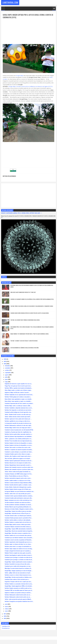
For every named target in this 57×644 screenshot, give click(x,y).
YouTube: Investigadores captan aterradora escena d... (19, 555)
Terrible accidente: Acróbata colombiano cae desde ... (18, 505)
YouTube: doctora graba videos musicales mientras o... (19, 434)
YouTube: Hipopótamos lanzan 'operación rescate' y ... (18, 465)
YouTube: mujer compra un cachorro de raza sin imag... (19, 549)
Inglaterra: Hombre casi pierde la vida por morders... (18, 593)
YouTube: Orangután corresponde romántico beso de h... (19, 601)
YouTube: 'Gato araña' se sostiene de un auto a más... (18, 448)
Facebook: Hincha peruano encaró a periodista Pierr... (19, 518)
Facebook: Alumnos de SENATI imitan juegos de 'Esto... (19, 474)
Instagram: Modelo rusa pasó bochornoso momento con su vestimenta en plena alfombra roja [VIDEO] (32, 286)
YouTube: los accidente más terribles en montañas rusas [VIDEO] (25, 320)
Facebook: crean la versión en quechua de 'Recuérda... (19, 540)
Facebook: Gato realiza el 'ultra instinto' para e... (17, 579)
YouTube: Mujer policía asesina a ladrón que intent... (18, 525)
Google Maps (20, 76)
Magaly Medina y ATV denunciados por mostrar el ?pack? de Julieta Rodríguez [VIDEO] (29, 334)
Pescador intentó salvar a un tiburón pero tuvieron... (18, 516)
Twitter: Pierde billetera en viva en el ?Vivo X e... (17, 476)
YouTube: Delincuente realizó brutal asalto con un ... (18, 595)
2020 (5, 359)
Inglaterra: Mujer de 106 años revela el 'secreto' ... (17, 393)
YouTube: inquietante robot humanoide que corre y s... (19, 542)
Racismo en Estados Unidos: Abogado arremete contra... (19, 509)
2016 (5, 616)
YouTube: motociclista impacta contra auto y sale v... (18, 478)
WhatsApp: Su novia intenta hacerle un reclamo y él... (18, 569)
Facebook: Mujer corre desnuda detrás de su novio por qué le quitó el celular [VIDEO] (30, 313)
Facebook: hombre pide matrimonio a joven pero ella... (19, 498)
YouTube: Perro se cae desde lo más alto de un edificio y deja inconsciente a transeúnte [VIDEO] (32, 306)
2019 (5, 362)
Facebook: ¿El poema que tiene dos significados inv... (18, 432)
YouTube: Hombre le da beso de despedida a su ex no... (19, 445)
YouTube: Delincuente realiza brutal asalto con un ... (18, 597)
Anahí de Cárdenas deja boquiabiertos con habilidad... (19, 437)
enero (7, 611)
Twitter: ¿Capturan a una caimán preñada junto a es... (18, 439)
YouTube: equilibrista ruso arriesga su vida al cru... (18, 421)
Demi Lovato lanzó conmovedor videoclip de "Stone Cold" (23, 292)
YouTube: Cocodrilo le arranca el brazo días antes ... (18, 564)
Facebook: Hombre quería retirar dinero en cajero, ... (18, 454)
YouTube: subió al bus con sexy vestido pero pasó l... (18, 494)
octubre (7, 370)
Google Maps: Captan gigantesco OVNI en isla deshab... (19, 586)
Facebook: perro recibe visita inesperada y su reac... (18, 566)
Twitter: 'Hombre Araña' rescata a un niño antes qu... (18, 415)
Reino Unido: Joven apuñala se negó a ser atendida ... (18, 401)
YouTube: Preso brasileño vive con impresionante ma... (19, 441)
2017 (5, 614)
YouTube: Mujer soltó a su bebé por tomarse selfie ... (18, 406)
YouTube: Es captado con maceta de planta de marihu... (19, 450)
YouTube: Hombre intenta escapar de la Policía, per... (18, 489)
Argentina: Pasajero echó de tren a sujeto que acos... (18, 582)
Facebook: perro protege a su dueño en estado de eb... (19, 557)
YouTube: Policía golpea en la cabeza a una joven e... (18, 397)
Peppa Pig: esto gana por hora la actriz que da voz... (18, 386)
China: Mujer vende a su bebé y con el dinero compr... (18, 390)
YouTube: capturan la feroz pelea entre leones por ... (18, 419)
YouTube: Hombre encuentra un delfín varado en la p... (19, 588)
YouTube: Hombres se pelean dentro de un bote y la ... (18, 522)
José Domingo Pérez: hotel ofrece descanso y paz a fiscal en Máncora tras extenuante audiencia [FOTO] (32, 328)
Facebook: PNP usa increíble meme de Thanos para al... (19, 590)
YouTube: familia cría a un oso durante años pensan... (18, 535)
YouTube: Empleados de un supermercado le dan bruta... (19, 395)
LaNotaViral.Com (10, 2)
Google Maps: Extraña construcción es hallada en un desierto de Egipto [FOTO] (30, 87)
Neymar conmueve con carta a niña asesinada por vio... (19, 500)
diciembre (8, 366)
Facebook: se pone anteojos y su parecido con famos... (19, 452)
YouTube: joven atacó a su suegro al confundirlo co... (18, 547)
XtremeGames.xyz (6, 628)
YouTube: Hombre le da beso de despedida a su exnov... (19, 443)
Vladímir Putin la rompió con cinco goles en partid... (18, 553)
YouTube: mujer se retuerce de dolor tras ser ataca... (18, 544)
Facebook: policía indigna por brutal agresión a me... (18, 412)
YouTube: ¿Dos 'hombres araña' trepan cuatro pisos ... (18, 456)
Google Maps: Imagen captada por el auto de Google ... (19, 571)
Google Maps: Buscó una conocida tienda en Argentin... (19, 531)
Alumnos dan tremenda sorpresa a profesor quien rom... (19, 467)
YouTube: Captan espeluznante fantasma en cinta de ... (19, 461)
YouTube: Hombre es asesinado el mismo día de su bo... (19, 584)
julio (6, 377)
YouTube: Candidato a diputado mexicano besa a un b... (19, 408)
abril (6, 604)
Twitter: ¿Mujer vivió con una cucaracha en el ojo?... (18, 573)
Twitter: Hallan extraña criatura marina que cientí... (18, 417)
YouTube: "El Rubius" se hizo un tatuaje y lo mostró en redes (24, 341)
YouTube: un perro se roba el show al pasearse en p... (18, 575)
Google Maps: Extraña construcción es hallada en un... (19, 577)
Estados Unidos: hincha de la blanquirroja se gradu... (18, 487)
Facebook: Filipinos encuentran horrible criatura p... (18, 527)
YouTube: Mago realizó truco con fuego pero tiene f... (18, 428)
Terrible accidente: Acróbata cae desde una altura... (18, 503)
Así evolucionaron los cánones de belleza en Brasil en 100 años (25, 348)
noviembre (8, 368)
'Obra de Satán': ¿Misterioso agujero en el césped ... (18, 459)
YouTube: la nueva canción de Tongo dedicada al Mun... (19, 483)
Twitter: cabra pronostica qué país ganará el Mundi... (18, 599)
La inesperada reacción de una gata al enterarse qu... (18, 423)
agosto (7, 375)
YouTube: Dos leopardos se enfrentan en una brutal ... (18, 410)
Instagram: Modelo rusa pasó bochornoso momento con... (20, 492)
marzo (7, 607)
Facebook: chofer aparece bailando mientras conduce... (19, 496)
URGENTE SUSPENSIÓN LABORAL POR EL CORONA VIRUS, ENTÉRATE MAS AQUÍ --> (21, 213)
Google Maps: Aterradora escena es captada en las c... (19, 533)
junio (7, 379)
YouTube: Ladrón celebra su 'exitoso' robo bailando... (18, 520)
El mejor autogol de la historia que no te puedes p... (18, 551)
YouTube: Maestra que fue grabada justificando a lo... (18, 507)
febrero (7, 609)
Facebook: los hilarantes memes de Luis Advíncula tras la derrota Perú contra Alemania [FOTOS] (32, 299)
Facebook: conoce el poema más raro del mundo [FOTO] (19, 430)
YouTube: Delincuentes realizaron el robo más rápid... (18, 426)
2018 (5, 364)
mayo (7, 382)
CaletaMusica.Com (6, 626)
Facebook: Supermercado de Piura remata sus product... (19, 404)
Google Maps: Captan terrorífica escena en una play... (18, 511)
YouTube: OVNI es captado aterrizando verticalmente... (19, 388)
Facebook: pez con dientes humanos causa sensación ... (19, 538)
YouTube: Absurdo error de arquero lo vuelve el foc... (18, 463)
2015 (5, 618)
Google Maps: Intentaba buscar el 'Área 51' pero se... (18, 513)
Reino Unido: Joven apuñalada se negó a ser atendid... (18, 399)
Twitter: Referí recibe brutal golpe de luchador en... (18, 472)
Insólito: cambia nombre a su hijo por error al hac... (18, 481)
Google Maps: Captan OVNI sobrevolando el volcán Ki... (19, 529)
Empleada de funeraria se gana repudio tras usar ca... (18, 384)
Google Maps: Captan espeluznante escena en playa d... (19, 562)
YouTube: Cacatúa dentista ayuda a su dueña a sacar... (18, 485)
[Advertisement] (28, 30)
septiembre (8, 373)
